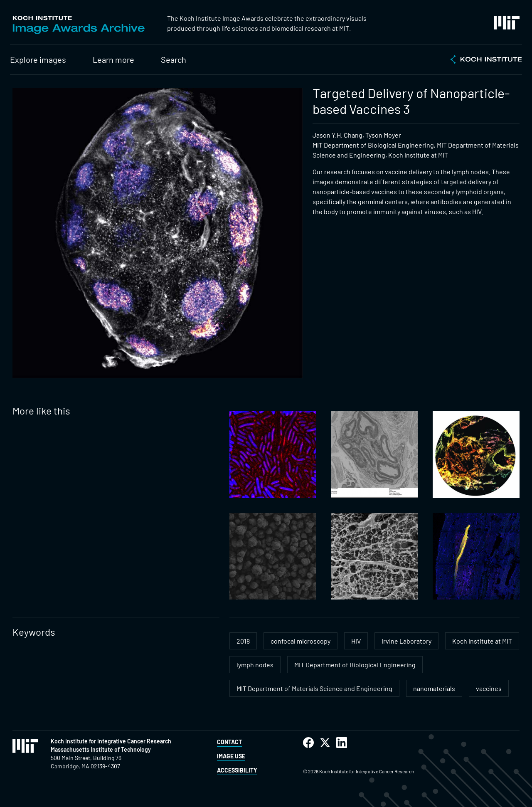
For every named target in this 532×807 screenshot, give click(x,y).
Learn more (113, 59)
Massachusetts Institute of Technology (101, 749)
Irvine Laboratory (406, 641)
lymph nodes (255, 665)
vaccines (489, 688)
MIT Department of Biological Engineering (355, 665)
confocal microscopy (300, 641)
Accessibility (237, 770)
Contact (229, 742)
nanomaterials (434, 688)
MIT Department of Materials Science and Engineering (314, 688)
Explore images (38, 59)
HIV (356, 641)
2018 (243, 641)
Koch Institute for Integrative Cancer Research (111, 741)
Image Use (231, 756)
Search (174, 59)
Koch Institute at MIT (482, 641)
